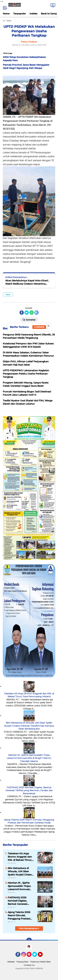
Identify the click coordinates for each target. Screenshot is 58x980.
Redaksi (11, 962)
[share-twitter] (27, 313)
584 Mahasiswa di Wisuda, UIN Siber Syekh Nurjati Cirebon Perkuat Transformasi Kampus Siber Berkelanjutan (29, 726)
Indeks (33, 14)
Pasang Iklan (23, 962)
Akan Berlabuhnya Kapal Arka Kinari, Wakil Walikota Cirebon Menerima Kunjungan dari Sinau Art (27, 282)
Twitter (36, 956)
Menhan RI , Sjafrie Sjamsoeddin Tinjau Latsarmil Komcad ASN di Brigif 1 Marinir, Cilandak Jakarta (29, 758)
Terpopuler (20, 14)
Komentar (29, 320)
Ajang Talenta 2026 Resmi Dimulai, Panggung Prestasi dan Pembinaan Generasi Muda (29, 821)
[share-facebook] (22, 313)
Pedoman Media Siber (41, 962)
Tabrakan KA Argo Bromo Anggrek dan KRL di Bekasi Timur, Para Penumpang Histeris (29, 695)
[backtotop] (29, 940)
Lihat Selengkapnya (29, 928)
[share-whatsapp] (32, 313)
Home (6, 14)
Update (39, 327)
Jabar (8, 295)
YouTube (42, 956)
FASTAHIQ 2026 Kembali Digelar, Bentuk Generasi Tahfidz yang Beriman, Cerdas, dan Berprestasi (29, 790)
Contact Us (29, 965)
